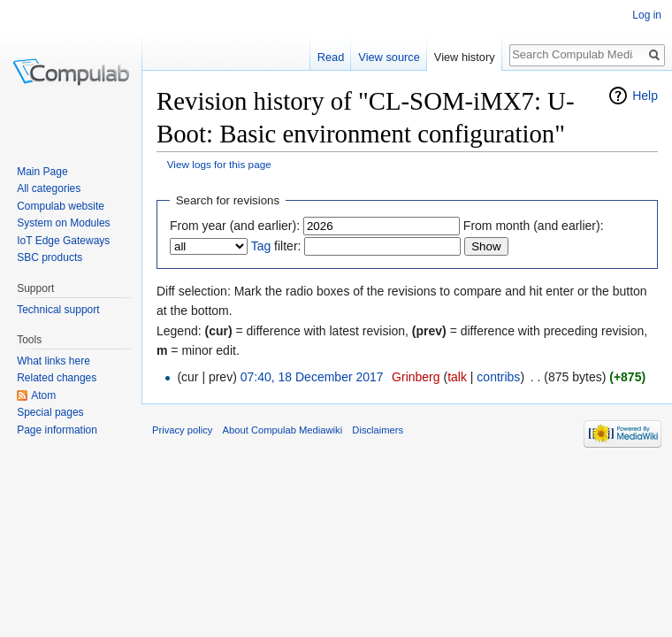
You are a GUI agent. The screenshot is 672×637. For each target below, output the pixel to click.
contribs (498, 377)
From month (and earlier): (534, 226)
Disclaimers (378, 430)
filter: (276, 246)
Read (331, 57)
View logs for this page (219, 164)
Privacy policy (182, 430)
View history (465, 57)
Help (645, 96)
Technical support (58, 310)
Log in (647, 15)
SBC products (50, 257)
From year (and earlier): (235, 226)
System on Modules (63, 223)
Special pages (50, 412)
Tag (261, 246)
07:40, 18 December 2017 (312, 377)
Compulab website (61, 206)
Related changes (57, 378)
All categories (49, 188)
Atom (43, 395)
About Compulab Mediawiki (283, 430)
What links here (53, 361)
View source (389, 57)
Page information (57, 430)
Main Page (42, 172)
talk (457, 377)
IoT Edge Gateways (63, 241)
